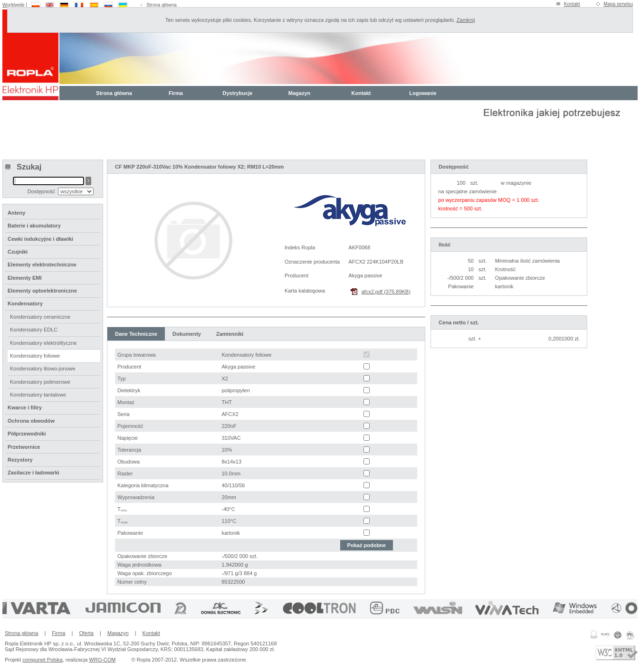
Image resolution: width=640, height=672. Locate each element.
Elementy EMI (25, 278)
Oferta (86, 633)
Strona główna (162, 5)
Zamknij (466, 20)
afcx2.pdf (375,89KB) (386, 292)
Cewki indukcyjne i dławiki (40, 239)
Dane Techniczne (136, 334)
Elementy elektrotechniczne (42, 265)
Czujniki (18, 252)
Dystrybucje (238, 93)
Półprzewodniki (27, 434)
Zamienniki (230, 334)
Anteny (16, 213)
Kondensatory (25, 303)
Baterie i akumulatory (34, 226)
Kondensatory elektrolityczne (43, 343)
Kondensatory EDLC (34, 330)
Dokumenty (187, 334)
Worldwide (14, 5)
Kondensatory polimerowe (40, 382)
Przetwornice (24, 447)
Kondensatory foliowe (35, 356)
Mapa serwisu (618, 4)
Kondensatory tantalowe (38, 395)
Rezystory (20, 460)
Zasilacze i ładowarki (33, 473)
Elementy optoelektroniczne (42, 291)
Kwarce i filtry (25, 407)
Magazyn (299, 93)
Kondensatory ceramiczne (40, 317)
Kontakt (572, 4)
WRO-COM (102, 660)
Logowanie (423, 93)
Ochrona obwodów (31, 421)
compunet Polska (42, 660)
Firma (176, 93)
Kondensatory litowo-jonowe (43, 369)
